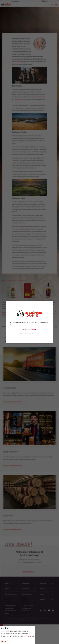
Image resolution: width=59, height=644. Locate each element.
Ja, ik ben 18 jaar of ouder (28, 329)
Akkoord (4, 641)
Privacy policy (29, 636)
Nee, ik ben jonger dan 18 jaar (30, 333)
